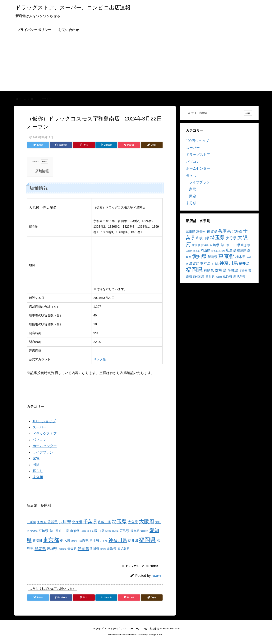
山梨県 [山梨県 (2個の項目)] (83, 531)
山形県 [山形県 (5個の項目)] (75, 531)
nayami (156, 576)
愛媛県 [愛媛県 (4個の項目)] (145, 531)
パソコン (39, 440)
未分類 (38, 477)
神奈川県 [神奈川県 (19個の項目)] (118, 540)
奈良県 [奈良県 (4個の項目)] (196, 245)
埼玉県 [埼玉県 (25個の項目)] (119, 521)
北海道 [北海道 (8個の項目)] (77, 522)
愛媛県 (154, 566)
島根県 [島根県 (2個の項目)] (115, 531)
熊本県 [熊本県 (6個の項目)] (94, 541)
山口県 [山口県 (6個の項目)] (64, 531)
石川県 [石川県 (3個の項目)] (104, 541)
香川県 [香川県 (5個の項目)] (95, 549)
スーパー (39, 427)
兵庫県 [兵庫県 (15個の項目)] (65, 522)
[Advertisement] (136, 64)
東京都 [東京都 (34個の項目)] (51, 540)
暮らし (38, 471)
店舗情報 (40, 171)
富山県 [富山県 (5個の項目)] (54, 531)
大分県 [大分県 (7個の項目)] (133, 522)
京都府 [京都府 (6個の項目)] (42, 522)
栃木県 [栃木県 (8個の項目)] (65, 541)
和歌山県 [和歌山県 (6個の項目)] (104, 522)
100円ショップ (44, 421)
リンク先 (99, 359)
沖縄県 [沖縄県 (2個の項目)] (74, 541)
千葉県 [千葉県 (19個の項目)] (90, 522)
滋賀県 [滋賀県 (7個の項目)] (84, 541)
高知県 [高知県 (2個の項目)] (103, 549)
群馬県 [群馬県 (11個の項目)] (40, 548)
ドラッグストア (43, 99)
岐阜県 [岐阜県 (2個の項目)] (90, 531)
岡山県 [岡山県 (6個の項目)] (99, 531)
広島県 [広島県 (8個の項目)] (124, 531)
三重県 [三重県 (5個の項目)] (31, 522)
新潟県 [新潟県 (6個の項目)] (37, 541)
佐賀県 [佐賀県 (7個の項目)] (53, 522)
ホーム (23, 99)
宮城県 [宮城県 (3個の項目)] (34, 531)
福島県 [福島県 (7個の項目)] (209, 271)
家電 (36, 458)
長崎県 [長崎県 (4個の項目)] (63, 549)
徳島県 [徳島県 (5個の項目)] (135, 531)
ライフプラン (43, 452)
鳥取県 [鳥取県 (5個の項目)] (112, 549)
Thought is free (156, 635)
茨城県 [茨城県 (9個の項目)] (52, 549)
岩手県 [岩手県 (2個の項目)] (108, 531)
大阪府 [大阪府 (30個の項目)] (147, 521)
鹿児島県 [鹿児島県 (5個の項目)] (123, 549)
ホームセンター (45, 446)
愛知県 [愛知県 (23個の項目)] (199, 256)
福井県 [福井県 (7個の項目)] (133, 541)
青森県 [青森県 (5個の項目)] (72, 549)
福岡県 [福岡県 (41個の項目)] (147, 540)
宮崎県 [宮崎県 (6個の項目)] (43, 531)
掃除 (36, 465)
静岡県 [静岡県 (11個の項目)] (83, 548)
